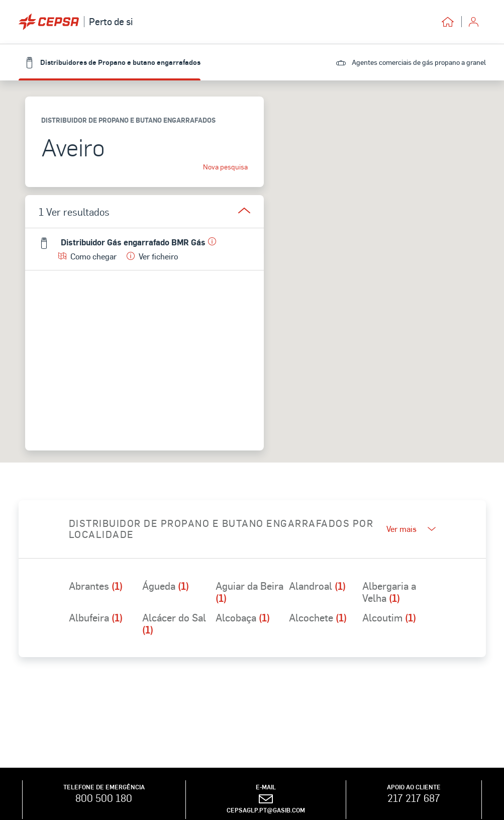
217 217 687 (414, 798)
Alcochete (318, 618)
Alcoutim (389, 618)
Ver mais (411, 529)
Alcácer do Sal (174, 623)
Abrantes (96, 586)
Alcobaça (243, 618)
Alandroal (317, 586)
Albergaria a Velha (389, 592)
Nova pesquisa (225, 167)
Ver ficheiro (152, 256)
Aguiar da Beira (249, 592)
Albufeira (96, 618)
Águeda (166, 586)
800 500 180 (104, 798)
